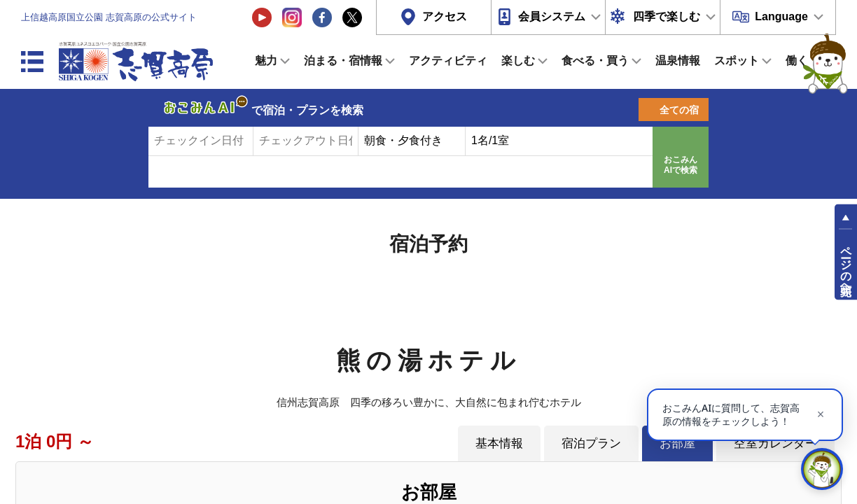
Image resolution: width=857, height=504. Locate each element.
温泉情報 (678, 61)
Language (781, 16)
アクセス (445, 16)
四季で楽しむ (667, 16)
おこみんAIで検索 (681, 165)
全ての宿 (679, 110)
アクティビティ (448, 61)
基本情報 (499, 443)
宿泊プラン (591, 443)
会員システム (552, 16)
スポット (737, 61)
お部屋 (677, 443)
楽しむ (518, 61)
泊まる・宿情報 (343, 61)
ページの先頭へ (846, 265)
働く (797, 61)
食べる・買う (595, 61)
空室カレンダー (775, 443)
